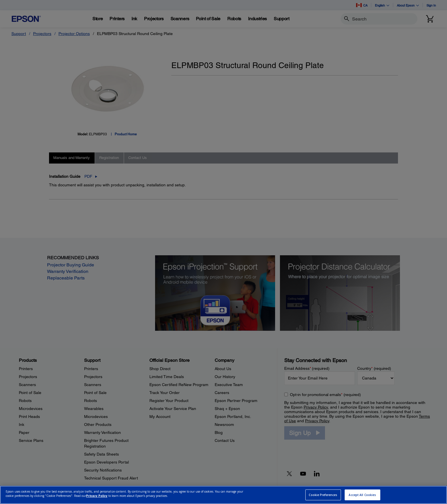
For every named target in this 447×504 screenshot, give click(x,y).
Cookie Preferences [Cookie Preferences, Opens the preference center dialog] (323, 495)
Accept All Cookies (362, 495)
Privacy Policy (97, 496)
